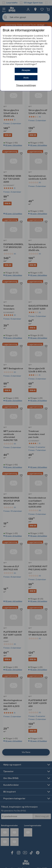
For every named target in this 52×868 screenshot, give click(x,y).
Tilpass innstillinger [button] (26, 85)
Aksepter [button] (26, 70)
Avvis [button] (26, 78)
